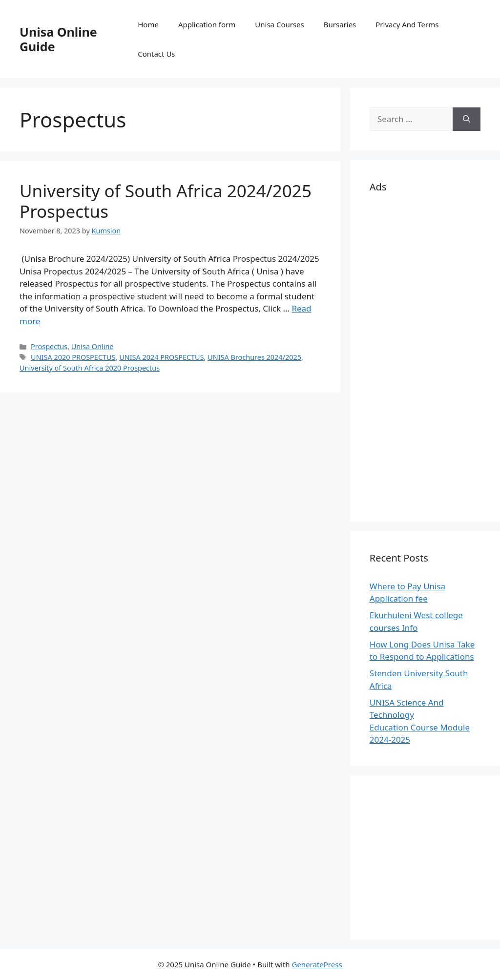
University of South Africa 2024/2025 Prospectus (166, 201)
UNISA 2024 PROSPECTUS (161, 357)
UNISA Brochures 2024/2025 (254, 357)
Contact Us (156, 54)
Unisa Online (93, 346)
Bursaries (340, 24)
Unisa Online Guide (58, 39)
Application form (207, 24)
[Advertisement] (425, 355)
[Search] (467, 119)
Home (148, 24)
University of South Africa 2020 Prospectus (90, 368)
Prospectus (49, 346)
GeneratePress (317, 964)
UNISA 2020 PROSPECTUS (73, 357)
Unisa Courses (279, 24)
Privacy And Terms (407, 24)
